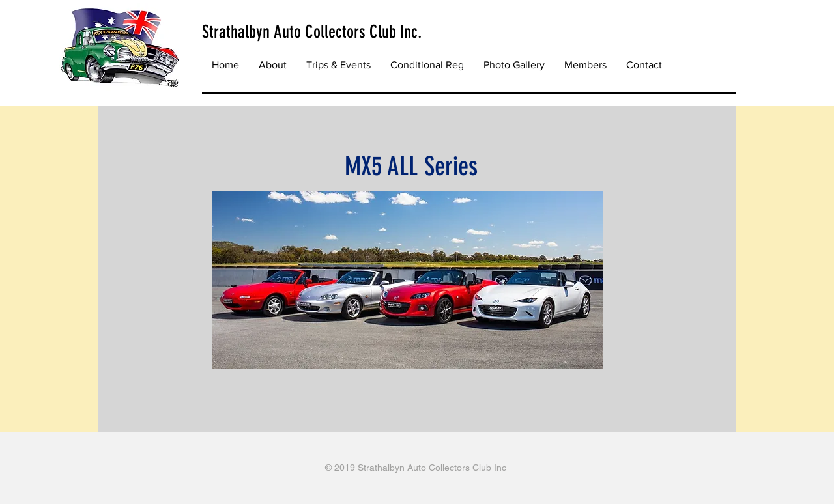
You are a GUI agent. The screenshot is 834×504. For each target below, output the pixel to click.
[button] (338, 65)
